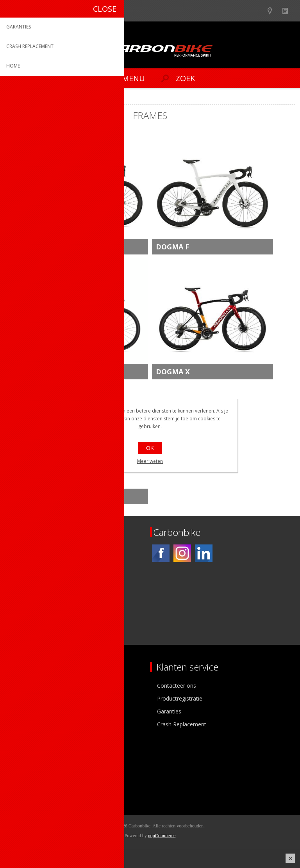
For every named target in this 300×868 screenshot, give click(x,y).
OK (150, 448)
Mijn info (22, 762)
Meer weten (150, 461)
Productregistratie (180, 698)
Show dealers (273, 11)
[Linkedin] (204, 553)
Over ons (22, 686)
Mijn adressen (29, 775)
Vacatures (23, 711)
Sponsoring (25, 724)
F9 (35, 372)
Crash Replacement (182, 724)
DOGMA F (172, 247)
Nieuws (288, 11)
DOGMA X (173, 372)
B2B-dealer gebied (258, 11)
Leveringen (25, 787)
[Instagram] (182, 553)
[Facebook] (161, 553)
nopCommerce (162, 836)
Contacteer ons (177, 686)
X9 (35, 496)
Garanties (169, 711)
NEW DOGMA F (57, 247)
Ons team (23, 698)
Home (16, 98)
